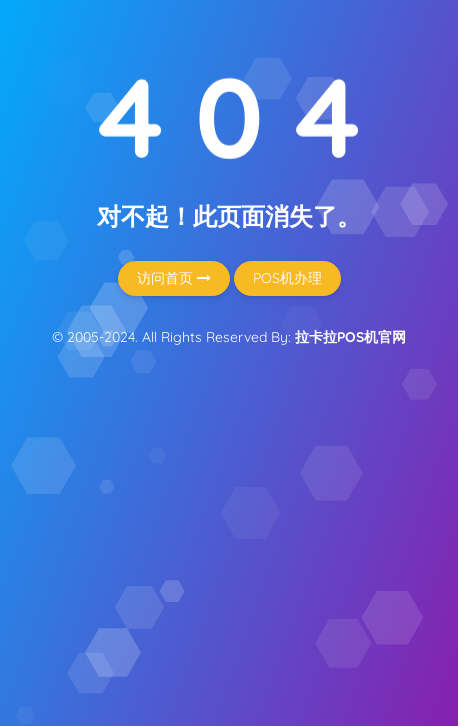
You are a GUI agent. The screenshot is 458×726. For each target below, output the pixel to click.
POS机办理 (287, 278)
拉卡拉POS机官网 (350, 337)
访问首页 (174, 278)
